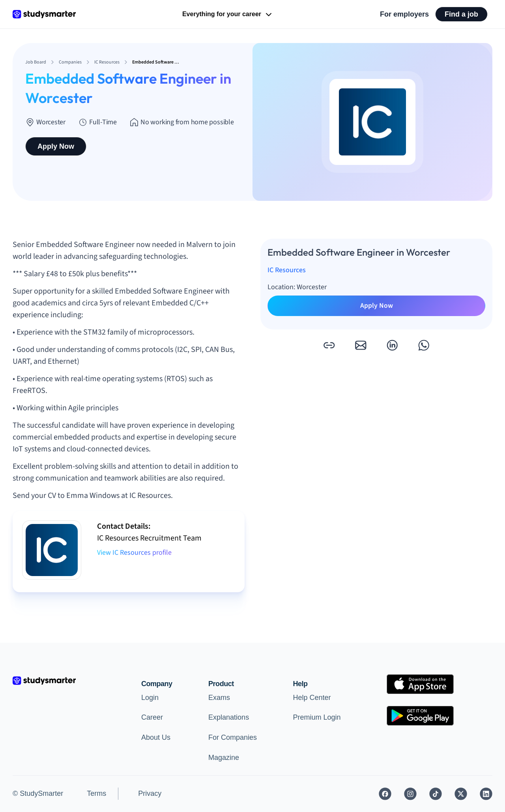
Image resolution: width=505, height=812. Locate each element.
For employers (404, 14)
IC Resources (287, 270)
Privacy (150, 793)
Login (150, 698)
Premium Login (317, 717)
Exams (219, 698)
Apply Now (56, 146)
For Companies (233, 737)
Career (152, 717)
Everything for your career (228, 15)
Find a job (461, 14)
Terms (96, 793)
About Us (156, 737)
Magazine (224, 758)
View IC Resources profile (134, 553)
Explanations (229, 717)
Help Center (312, 698)
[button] (329, 345)
